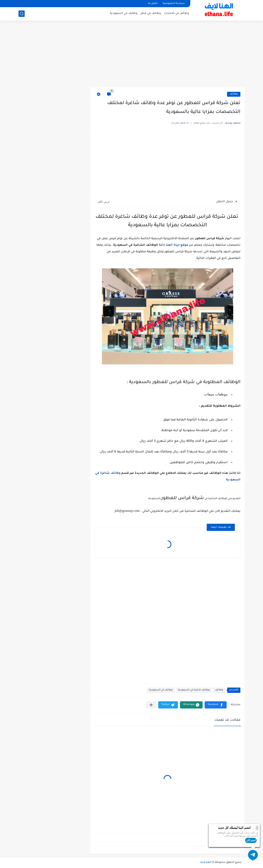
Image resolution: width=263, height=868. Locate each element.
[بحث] (22, 14)
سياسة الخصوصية (174, 4)
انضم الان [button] (251, 840)
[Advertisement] (167, 55)
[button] (216, 705)
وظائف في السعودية (124, 13)
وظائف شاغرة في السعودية (194, 690)
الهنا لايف (206, 862)
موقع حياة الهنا (177, 245)
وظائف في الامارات (176, 13)
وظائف (234, 94)
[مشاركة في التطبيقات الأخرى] (151, 705)
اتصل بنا (153, 4)
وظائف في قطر (151, 13)
